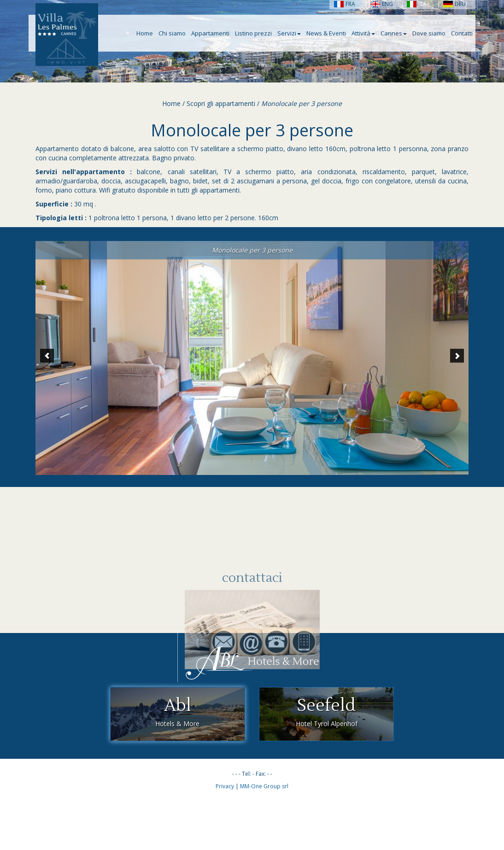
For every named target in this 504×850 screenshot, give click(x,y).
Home (145, 33)
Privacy (225, 786)
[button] (47, 363)
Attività (363, 33)
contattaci (252, 618)
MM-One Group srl (264, 786)
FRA (345, 4)
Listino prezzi (253, 33)
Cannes (394, 33)
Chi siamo (172, 33)
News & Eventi (326, 33)
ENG (382, 4)
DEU (454, 4)
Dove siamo (429, 33)
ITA (417, 4)
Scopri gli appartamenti (221, 103)
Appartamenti (210, 33)
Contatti (462, 33)
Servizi (289, 33)
